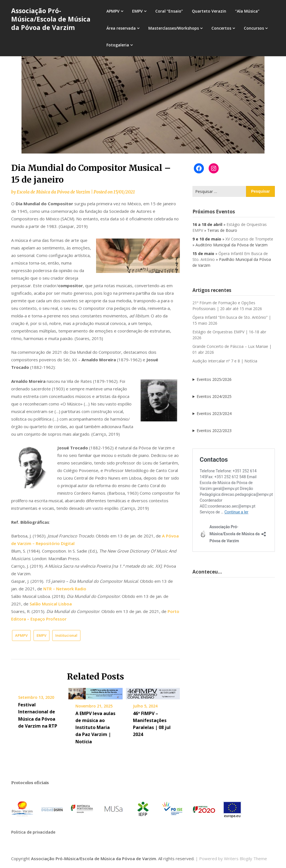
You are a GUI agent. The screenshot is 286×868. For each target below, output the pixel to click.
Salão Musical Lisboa (51, 604)
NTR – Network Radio (65, 589)
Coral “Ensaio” (169, 11)
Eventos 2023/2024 (214, 413)
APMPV (113, 11)
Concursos (254, 28)
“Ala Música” (247, 11)
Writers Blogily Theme (246, 858)
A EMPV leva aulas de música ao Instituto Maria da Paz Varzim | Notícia (95, 727)
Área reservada (121, 28)
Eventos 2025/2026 (214, 379)
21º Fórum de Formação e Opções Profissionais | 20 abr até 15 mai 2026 (227, 306)
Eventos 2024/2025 (214, 396)
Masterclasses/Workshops (174, 28)
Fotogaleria (118, 45)
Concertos (221, 28)
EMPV (137, 11)
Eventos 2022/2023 (214, 431)
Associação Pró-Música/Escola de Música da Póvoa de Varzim (51, 19)
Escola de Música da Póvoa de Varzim (53, 192)
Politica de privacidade (33, 832)
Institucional (66, 635)
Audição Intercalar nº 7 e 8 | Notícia (225, 361)
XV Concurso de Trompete (249, 239)
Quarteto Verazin (209, 11)
